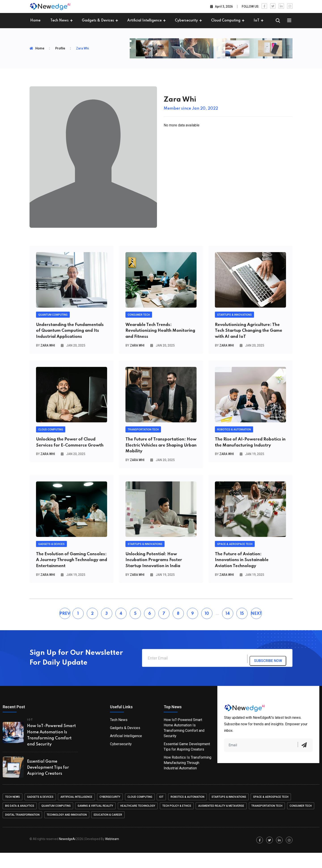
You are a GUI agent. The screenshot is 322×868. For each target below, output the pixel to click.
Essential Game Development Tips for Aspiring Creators (48, 783)
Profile (60, 48)
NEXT (256, 629)
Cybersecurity (186, 21)
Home (35, 21)
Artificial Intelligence (144, 21)
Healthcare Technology (139, 821)
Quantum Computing (56, 821)
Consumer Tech (303, 821)
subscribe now (272, 674)
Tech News (59, 21)
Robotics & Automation (189, 812)
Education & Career (109, 830)
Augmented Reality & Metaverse (223, 821)
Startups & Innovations (231, 812)
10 (207, 629)
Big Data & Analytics (20, 821)
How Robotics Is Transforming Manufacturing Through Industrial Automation (187, 778)
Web (112, 854)
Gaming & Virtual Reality (96, 821)
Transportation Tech (269, 821)
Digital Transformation (22, 830)
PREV (65, 629)
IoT (256, 21)
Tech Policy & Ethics (178, 821)
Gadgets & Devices (98, 21)
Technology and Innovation (67, 830)
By (46, 355)
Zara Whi (83, 48)
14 (228, 629)
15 (242, 629)
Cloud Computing (226, 21)
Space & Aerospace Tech (273, 812)
